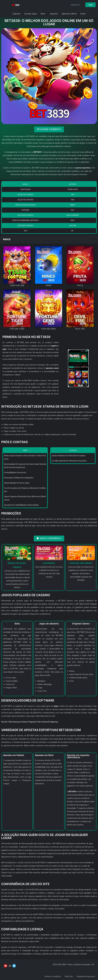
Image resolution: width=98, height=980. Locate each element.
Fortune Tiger (11, 677)
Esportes (54, 14)
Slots (43, 14)
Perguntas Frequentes (85, 976)
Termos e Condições (50, 976)
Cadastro (17, 14)
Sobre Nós (67, 976)
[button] (49, 239)
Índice (7, 239)
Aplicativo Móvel (69, 14)
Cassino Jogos (31, 14)
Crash (83, 14)
